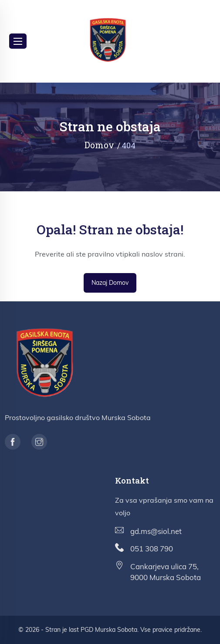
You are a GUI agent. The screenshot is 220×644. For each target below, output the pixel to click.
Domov (99, 145)
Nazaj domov (110, 283)
